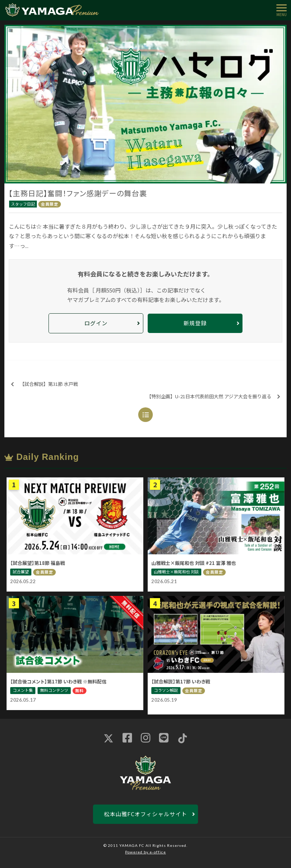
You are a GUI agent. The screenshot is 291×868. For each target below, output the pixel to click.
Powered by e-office (145, 852)
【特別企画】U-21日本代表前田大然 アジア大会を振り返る (213, 397)
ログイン (96, 323)
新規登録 (195, 323)
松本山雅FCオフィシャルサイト (145, 814)
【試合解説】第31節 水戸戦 (44, 384)
